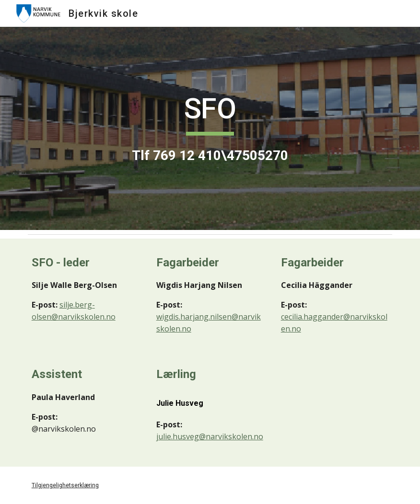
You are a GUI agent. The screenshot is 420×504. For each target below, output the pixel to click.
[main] (210, 128)
